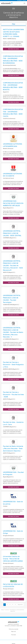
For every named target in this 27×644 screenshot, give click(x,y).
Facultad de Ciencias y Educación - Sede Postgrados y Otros (13, 365)
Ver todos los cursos (14, 49)
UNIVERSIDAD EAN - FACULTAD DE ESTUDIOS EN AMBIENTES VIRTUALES (13, 203)
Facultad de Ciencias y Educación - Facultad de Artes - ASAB (13, 394)
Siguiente (20, 605)
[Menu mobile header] (24, 3)
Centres (24, 1)
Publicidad (13, 635)
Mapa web (13, 632)
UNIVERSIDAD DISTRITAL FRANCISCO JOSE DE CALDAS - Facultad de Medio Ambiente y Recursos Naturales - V (13, 332)
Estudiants (20, 1)
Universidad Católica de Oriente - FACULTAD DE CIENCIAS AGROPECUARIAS (13, 559)
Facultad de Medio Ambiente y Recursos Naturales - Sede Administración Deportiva (13, 449)
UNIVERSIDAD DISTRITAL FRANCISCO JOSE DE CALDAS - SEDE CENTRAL (12, 233)
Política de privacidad (13, 629)
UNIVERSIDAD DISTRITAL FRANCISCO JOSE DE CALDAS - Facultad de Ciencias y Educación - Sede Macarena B (13, 266)
